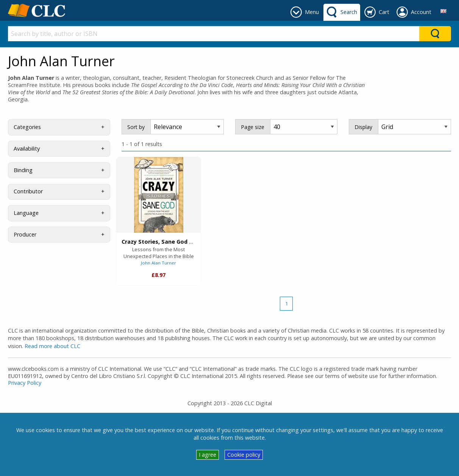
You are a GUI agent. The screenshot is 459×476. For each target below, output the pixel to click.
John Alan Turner (158, 263)
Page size (253, 127)
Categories (27, 127)
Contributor (28, 191)
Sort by (136, 127)
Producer (25, 234)
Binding (23, 170)
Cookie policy (244, 455)
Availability (27, 149)
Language (26, 213)
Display (363, 127)
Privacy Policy (25, 383)
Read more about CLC (52, 346)
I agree (208, 455)
